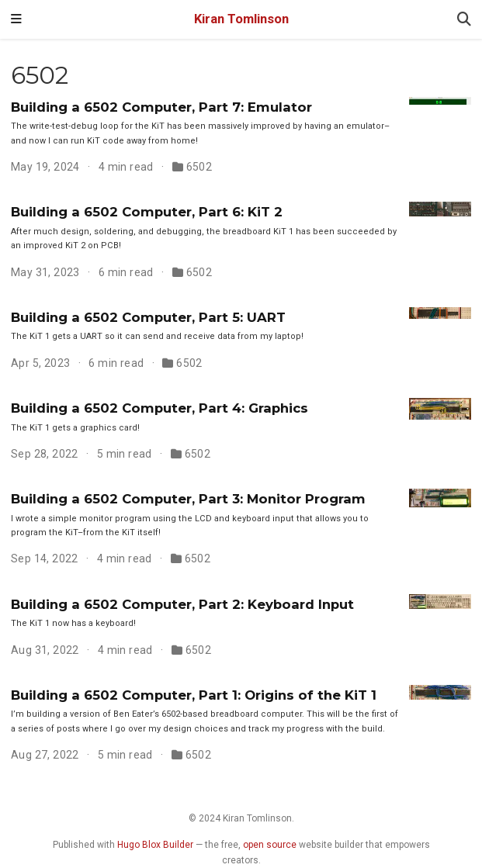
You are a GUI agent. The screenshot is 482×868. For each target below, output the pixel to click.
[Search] (464, 20)
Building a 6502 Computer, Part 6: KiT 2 (147, 212)
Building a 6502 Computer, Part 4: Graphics (160, 408)
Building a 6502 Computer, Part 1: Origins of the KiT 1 (194, 695)
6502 (199, 167)
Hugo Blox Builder (155, 845)
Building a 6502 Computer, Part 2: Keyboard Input (182, 604)
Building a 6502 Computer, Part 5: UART (148, 317)
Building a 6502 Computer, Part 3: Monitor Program (188, 499)
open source (270, 845)
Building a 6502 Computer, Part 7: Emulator (161, 107)
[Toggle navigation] (16, 19)
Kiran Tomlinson (241, 19)
